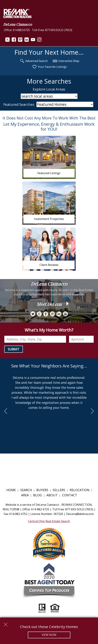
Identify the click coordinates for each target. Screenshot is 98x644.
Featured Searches (19, 104)
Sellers (59, 490)
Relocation (80, 490)
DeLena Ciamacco (18, 24)
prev (6, 411)
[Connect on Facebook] (14, 41)
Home (11, 490)
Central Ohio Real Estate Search (49, 521)
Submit (14, 349)
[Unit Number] (81, 339)
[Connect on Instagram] (39, 41)
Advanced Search (34, 61)
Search (26, 490)
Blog (38, 495)
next (92, 411)
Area (25, 495)
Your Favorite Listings (49, 67)
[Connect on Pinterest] (20, 41)
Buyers (42, 490)
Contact (70, 495)
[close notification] (6, 623)
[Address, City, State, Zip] (35, 339)
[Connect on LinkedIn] (27, 41)
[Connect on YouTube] (33, 41)
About (52, 495)
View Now (49, 635)
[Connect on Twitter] (7, 41)
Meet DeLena (49, 304)
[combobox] (35, 339)
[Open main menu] (91, 13)
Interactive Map (66, 61)
